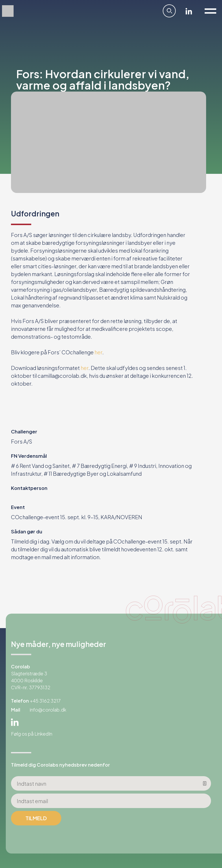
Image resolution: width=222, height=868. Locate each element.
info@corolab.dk (48, 710)
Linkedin (189, 11)
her (98, 352)
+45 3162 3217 (45, 701)
